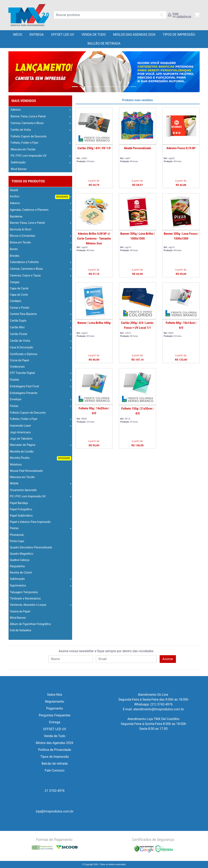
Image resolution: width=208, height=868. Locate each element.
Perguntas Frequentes (55, 715)
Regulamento (55, 702)
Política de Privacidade (55, 750)
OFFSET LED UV (62, 35)
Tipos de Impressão (179, 35)
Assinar (168, 659)
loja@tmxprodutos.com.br (55, 811)
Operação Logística (22, 637)
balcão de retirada (104, 43)
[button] (23, 72)
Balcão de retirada (55, 764)
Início (17, 35)
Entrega (37, 35)
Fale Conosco (55, 770)
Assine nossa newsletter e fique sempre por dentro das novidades (106, 651)
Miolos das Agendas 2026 (134, 35)
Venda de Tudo (94, 35)
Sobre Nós (55, 695)
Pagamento (55, 708)
